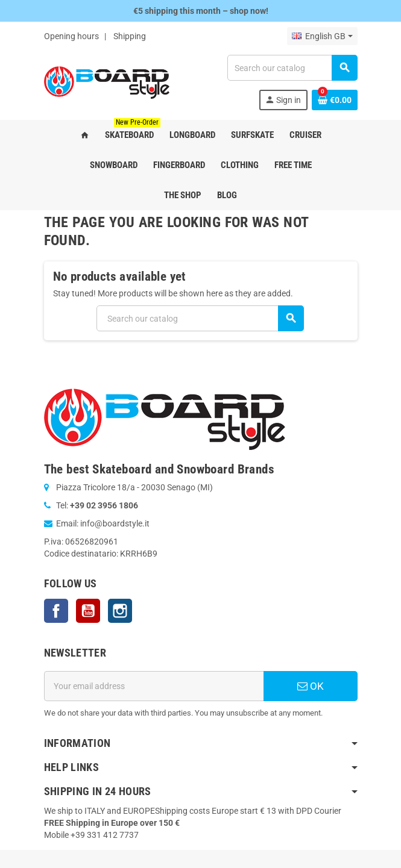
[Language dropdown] (322, 36)
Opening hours (71, 36)
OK (311, 686)
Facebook (56, 611)
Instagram (120, 611)
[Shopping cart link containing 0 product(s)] (335, 100)
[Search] (292, 68)
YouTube (88, 611)
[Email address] (154, 686)
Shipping (130, 36)
